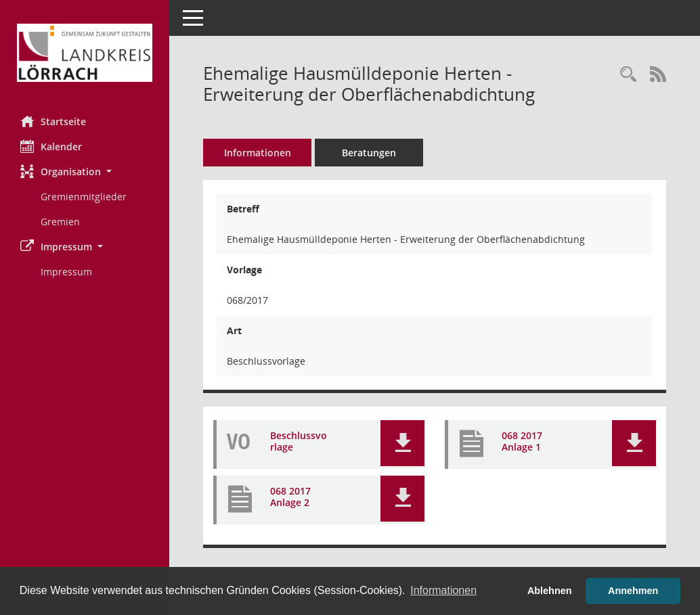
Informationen (258, 153)
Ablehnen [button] (550, 591)
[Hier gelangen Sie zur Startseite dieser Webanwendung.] (85, 53)
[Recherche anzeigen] (628, 75)
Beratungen (369, 153)
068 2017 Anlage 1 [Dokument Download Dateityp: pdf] (522, 442)
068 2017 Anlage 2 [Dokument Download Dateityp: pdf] (290, 497)
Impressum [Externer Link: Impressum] (66, 272)
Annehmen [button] (633, 591)
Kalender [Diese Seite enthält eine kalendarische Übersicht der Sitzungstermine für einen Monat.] (51, 146)
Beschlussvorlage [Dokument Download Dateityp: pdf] (299, 442)
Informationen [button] (443, 590)
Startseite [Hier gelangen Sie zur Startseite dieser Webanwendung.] (53, 121)
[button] (85, 172)
